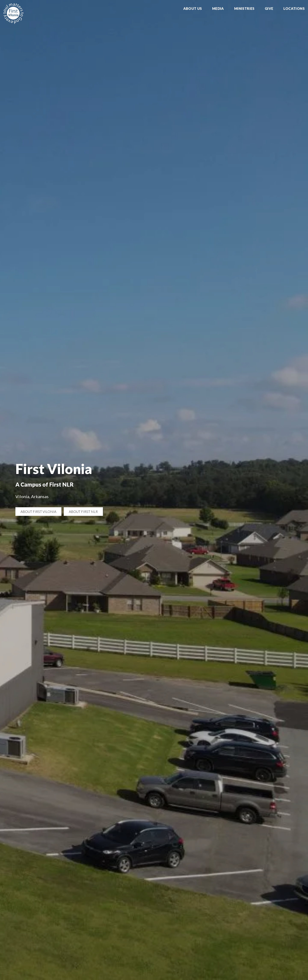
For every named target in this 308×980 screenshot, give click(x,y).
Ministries (244, 9)
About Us (193, 9)
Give (269, 9)
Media (218, 9)
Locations (294, 9)
